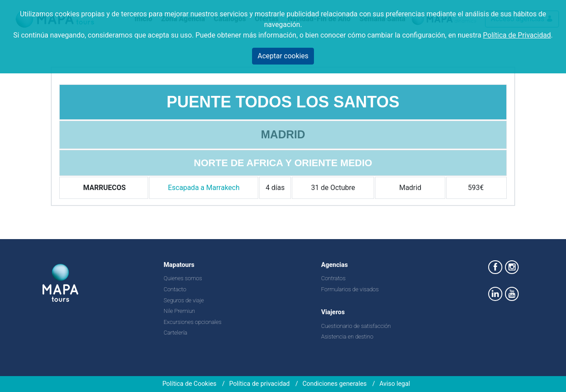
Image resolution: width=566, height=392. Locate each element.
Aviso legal (395, 384)
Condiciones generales (335, 384)
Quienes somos (183, 278)
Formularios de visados (350, 289)
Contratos (333, 278)
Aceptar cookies (283, 56)
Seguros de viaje (184, 300)
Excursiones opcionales (193, 322)
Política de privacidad (259, 384)
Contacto (175, 289)
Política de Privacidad (517, 35)
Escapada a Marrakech (204, 188)
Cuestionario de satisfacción (356, 326)
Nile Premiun (179, 311)
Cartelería (175, 333)
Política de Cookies (189, 384)
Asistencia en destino (347, 337)
